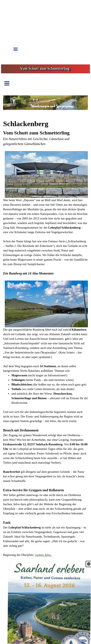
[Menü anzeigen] (16, 49)
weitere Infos (44, 555)
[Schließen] (88, 568)
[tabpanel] (45, 338)
